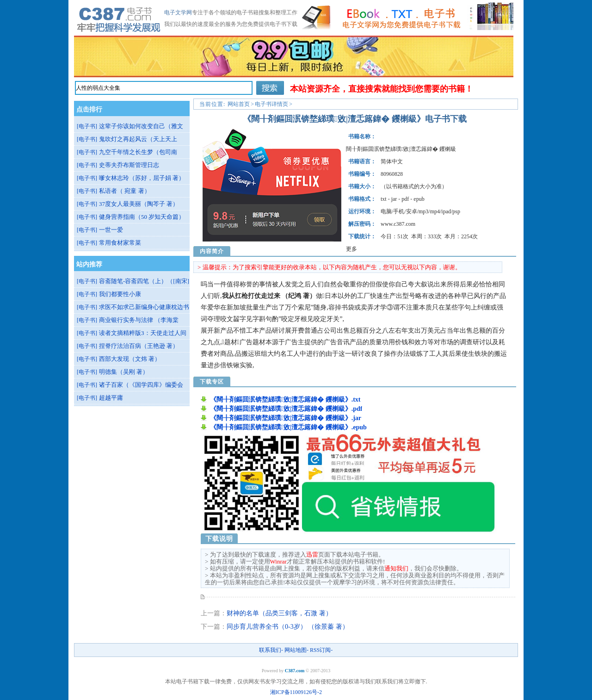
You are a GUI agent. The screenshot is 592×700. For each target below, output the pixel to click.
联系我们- (271, 650)
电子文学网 (178, 12)
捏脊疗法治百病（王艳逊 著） (139, 346)
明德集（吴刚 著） (124, 372)
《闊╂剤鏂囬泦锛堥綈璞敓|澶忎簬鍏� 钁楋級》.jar (286, 418)
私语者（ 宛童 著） (125, 191)
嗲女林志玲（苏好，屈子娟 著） (142, 178)
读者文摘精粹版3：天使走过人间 (143, 333)
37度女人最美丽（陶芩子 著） (139, 204)
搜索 (270, 88)
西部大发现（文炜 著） (130, 359)
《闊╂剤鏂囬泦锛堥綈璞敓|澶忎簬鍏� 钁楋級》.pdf (286, 409)
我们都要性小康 (120, 294)
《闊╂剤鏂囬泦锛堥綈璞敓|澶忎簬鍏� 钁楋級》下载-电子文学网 (119, 17)
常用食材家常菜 (120, 243)
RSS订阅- (321, 650)
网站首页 (239, 104)
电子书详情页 (271, 104)
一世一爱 (111, 230)
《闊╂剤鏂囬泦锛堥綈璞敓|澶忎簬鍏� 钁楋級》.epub (288, 427)
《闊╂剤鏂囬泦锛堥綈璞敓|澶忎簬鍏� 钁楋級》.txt (285, 400)
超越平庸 (111, 398)
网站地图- (296, 650)
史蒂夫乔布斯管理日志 (129, 165)
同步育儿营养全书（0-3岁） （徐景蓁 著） (288, 627)
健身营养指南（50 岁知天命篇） (142, 217)
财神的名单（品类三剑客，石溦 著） (279, 613)
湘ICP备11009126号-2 (296, 692)
